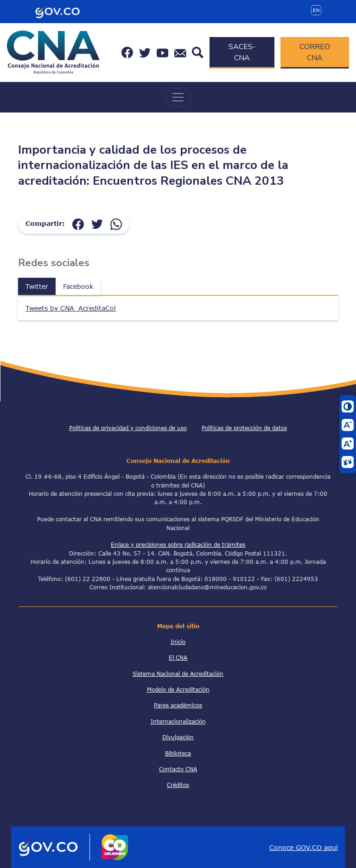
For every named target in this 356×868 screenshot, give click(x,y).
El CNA (178, 657)
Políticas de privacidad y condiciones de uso (128, 428)
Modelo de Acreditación (178, 689)
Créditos (178, 785)
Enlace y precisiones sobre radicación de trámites (178, 544)
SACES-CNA (242, 52)
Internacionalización (178, 721)
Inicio (178, 642)
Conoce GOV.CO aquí (304, 847)
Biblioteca (178, 753)
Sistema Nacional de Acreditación (178, 674)
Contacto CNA (178, 769)
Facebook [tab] (78, 286)
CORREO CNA (315, 52)
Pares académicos (178, 705)
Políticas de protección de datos (244, 428)
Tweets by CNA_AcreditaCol (71, 308)
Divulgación (178, 737)
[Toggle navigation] (178, 97)
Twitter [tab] (37, 286)
